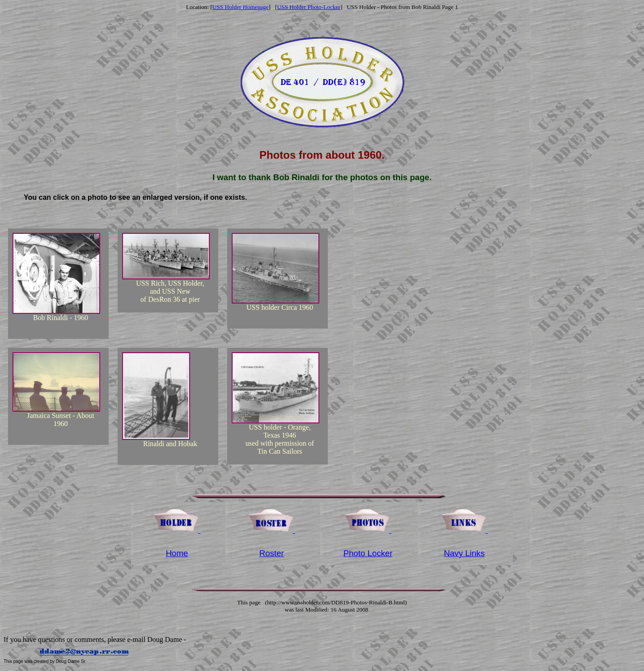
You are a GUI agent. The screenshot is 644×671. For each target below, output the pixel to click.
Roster (272, 553)
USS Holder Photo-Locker (308, 7)
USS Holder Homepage (241, 7)
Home (177, 553)
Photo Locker (368, 553)
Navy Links (464, 553)
